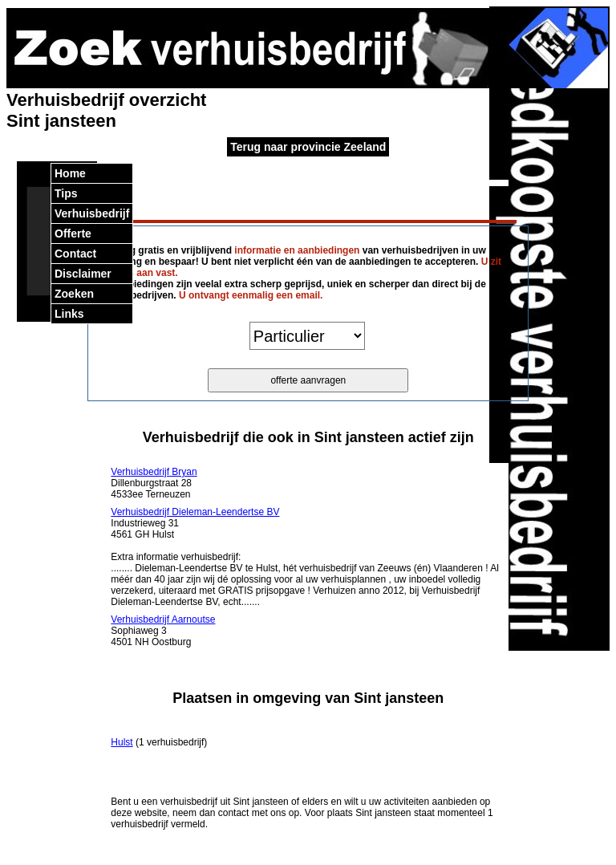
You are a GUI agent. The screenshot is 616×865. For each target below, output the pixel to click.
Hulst (122, 742)
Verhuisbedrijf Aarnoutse (163, 619)
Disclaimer (83, 274)
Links (69, 314)
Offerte (73, 234)
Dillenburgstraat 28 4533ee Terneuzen (154, 483)
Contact (75, 254)
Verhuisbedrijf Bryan (154, 472)
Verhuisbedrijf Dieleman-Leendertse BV (195, 512)
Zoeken (74, 294)
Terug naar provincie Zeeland (308, 147)
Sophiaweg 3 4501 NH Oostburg (163, 631)
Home (70, 173)
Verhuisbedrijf (92, 213)
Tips (66, 193)
